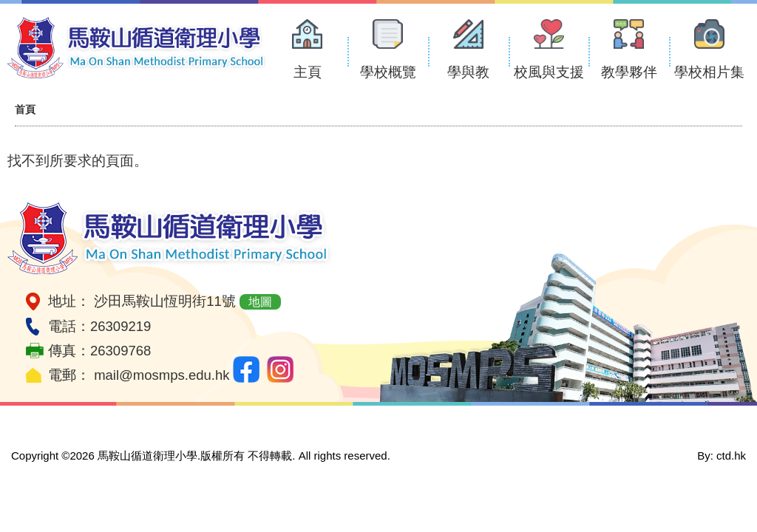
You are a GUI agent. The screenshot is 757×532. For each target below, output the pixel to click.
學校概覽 (388, 72)
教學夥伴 (629, 72)
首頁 (25, 109)
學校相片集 (709, 72)
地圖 (260, 302)
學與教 (468, 72)
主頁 (308, 72)
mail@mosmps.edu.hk (162, 375)
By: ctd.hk (722, 456)
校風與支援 (549, 72)
